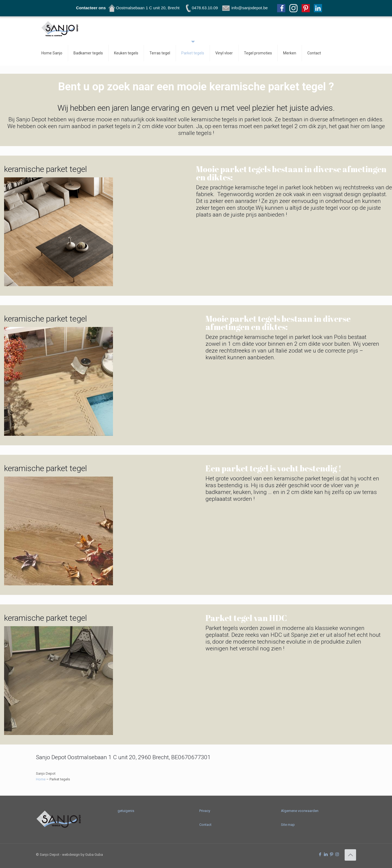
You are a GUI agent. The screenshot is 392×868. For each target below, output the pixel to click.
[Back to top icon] (350, 855)
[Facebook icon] (320, 854)
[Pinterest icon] (331, 854)
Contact (205, 825)
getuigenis (126, 811)
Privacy (205, 811)
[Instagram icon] (337, 854)
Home (41, 779)
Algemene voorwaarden (300, 811)
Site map (288, 825)
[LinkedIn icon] (326, 854)
